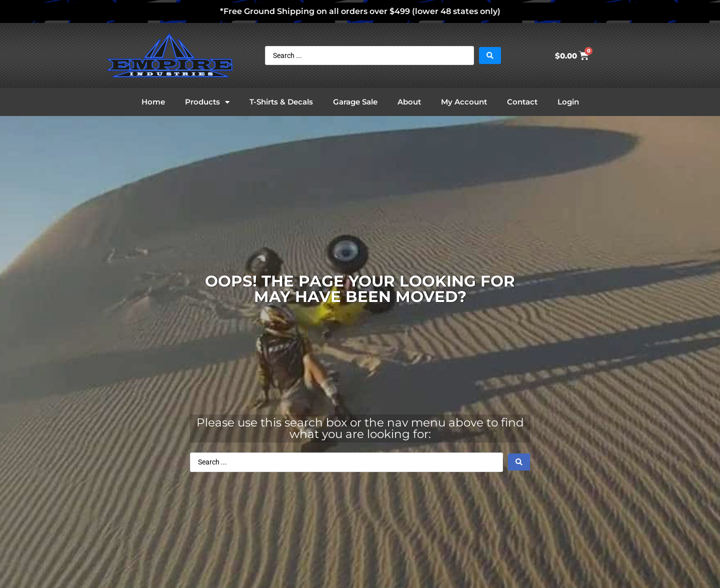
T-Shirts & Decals (281, 102)
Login (568, 102)
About (409, 102)
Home (153, 102)
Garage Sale (355, 102)
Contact (522, 102)
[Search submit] (490, 55)
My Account (464, 102)
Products (207, 102)
